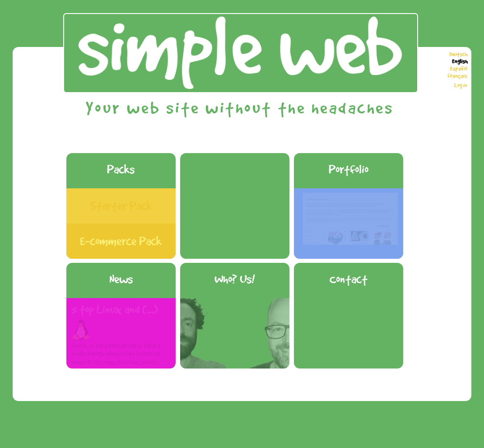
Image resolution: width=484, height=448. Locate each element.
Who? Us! (235, 279)
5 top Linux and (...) (115, 309)
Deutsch (458, 54)
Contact (349, 279)
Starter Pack (121, 206)
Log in (461, 85)
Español (459, 69)
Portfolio (349, 169)
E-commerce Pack (121, 241)
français (457, 76)
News (121, 279)
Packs (121, 169)
